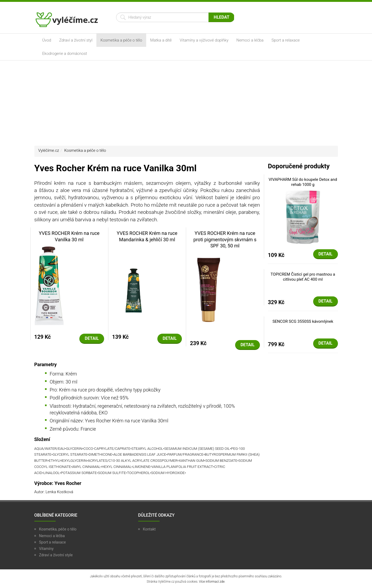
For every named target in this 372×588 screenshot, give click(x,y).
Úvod (47, 40)
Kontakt (149, 529)
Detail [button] (92, 338)
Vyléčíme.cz (49, 150)
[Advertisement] (186, 103)
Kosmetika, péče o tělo (58, 529)
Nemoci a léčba (250, 40)
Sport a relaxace (286, 40)
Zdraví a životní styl (76, 40)
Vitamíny (46, 549)
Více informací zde (212, 582)
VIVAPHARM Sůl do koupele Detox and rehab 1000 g (303, 182)
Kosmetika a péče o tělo (121, 40)
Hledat (222, 17)
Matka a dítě (161, 40)
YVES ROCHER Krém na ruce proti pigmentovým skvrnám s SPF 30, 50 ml (225, 239)
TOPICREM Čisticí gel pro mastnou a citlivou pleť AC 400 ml (303, 277)
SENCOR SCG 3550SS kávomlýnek (303, 321)
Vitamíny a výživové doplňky (204, 40)
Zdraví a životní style (56, 555)
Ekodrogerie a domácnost (65, 54)
